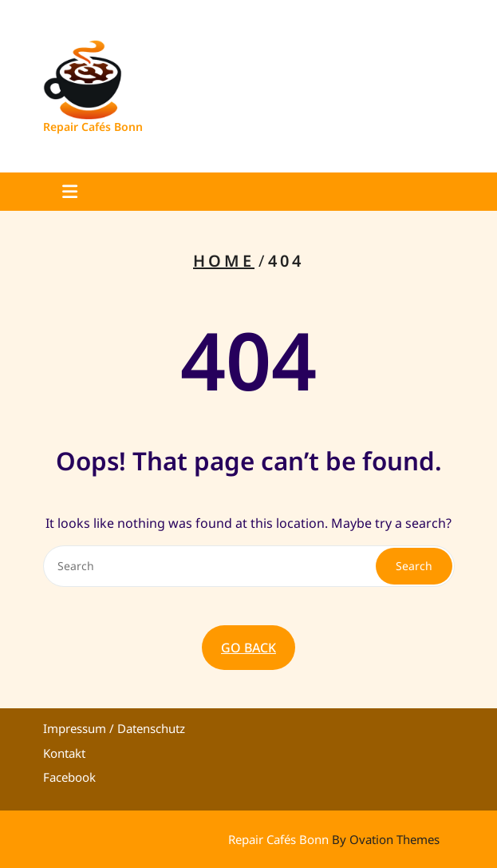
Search (414, 566)
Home (224, 261)
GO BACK (248, 648)
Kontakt (64, 753)
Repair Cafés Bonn (93, 127)
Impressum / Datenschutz (114, 728)
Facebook (69, 777)
